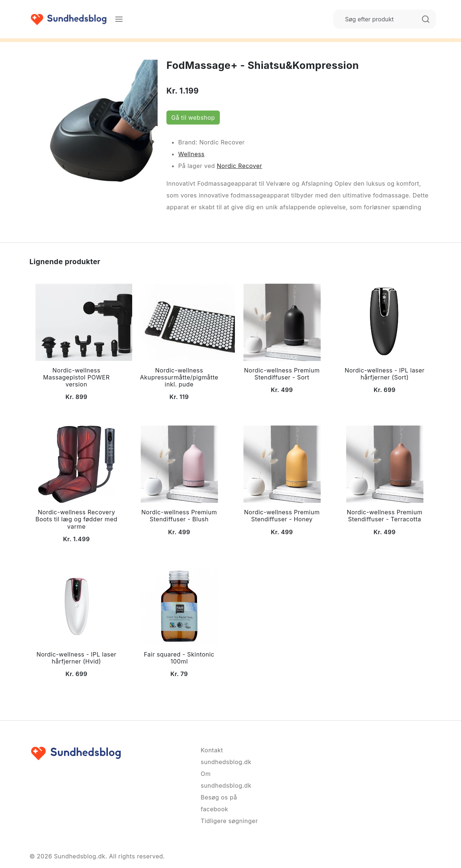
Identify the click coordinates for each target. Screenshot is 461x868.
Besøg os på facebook (219, 803)
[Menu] (119, 19)
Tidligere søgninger (229, 821)
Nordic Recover (240, 166)
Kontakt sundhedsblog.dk (226, 756)
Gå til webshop (193, 118)
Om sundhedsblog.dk (226, 780)
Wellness (191, 154)
